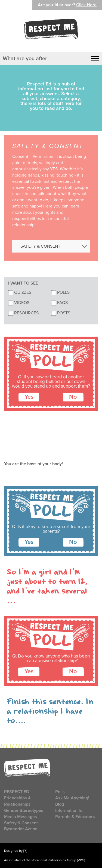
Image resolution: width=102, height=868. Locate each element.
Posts (61, 313)
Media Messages (21, 817)
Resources (23, 313)
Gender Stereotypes (24, 810)
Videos (19, 303)
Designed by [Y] (16, 851)
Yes (29, 397)
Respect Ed (17, 792)
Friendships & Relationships (17, 801)
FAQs (59, 303)
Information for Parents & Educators (75, 814)
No (73, 397)
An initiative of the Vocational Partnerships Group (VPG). (45, 860)
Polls (60, 292)
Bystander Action (21, 829)
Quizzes (20, 292)
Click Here (86, 5)
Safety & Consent (21, 823)
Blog (60, 804)
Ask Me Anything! (72, 798)
